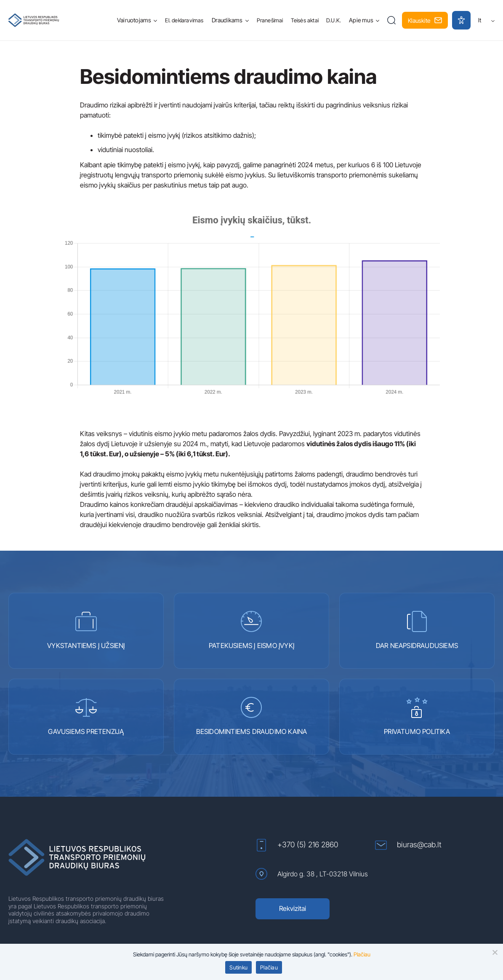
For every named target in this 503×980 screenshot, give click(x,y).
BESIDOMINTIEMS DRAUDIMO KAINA (252, 716)
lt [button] (486, 20)
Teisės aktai (305, 20)
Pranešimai (270, 20)
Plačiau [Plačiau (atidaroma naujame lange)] (362, 954)
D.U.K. (334, 20)
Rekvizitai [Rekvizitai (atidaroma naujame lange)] (293, 908)
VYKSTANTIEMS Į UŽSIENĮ (86, 630)
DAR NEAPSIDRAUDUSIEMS (417, 630)
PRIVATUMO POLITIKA (417, 716)
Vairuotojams (134, 20)
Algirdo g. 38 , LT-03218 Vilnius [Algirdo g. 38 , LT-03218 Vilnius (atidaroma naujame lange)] (312, 874)
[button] (392, 20)
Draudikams (227, 20)
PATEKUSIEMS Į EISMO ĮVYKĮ (251, 630)
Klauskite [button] (425, 20)
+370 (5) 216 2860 (297, 845)
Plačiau (269, 967)
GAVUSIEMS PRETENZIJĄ (86, 716)
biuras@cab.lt (408, 845)
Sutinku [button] (238, 967)
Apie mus (361, 20)
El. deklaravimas (184, 20)
